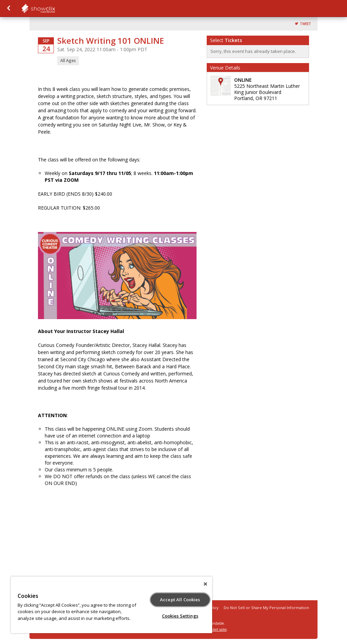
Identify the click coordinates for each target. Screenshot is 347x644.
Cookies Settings (180, 616)
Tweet (305, 24)
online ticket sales (212, 629)
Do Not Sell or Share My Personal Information (266, 608)
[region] (111, 605)
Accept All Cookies (180, 600)
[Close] (205, 584)
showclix (55, 8)
